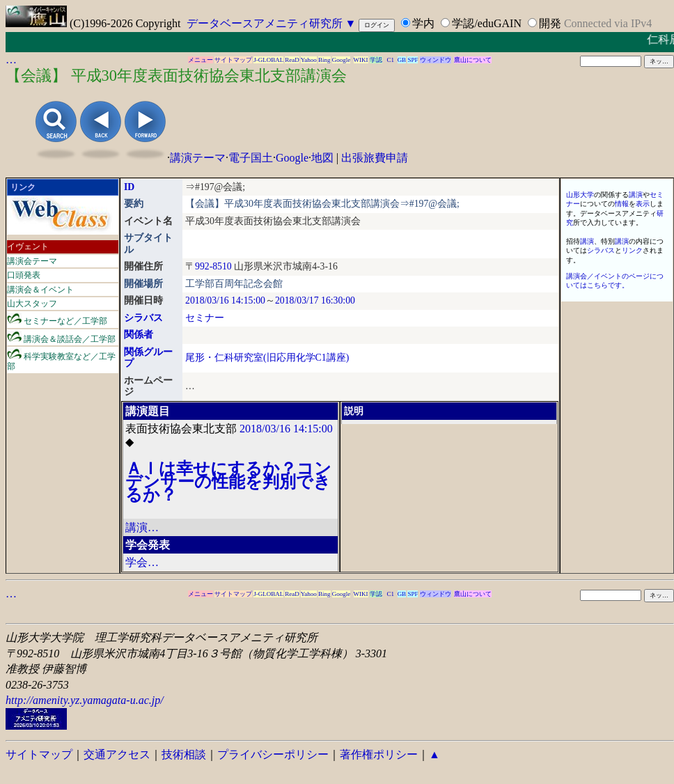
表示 (643, 204)
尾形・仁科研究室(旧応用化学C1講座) (267, 358)
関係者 (139, 335)
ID (129, 187)
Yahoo (309, 60)
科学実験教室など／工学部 (61, 360)
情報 (622, 204)
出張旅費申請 (375, 158)
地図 (322, 158)
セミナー (205, 318)
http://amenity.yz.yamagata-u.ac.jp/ (85, 700)
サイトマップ (233, 60)
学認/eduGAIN (487, 23)
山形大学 (580, 195)
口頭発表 (24, 275)
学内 (423, 23)
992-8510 (213, 266)
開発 (550, 23)
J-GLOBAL (268, 60)
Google (342, 60)
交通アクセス (117, 754)
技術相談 (184, 754)
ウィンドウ (436, 60)
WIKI (361, 60)
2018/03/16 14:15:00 (225, 300)
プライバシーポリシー (273, 754)
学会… (142, 562)
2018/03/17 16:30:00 (315, 300)
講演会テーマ (32, 261)
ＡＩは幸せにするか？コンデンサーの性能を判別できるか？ (228, 482)
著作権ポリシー (379, 754)
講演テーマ (198, 158)
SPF (413, 60)
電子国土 (251, 158)
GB (402, 60)
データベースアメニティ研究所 (265, 23)
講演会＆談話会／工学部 (61, 337)
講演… (142, 527)
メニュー (201, 60)
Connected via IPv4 (608, 23)
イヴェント (28, 246)
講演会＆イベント (40, 290)
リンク (632, 250)
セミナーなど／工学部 (57, 319)
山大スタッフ (32, 304)
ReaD (292, 60)
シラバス (143, 318)
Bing (324, 60)
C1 (391, 60)
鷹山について (473, 60)
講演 (636, 195)
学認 (376, 60)
